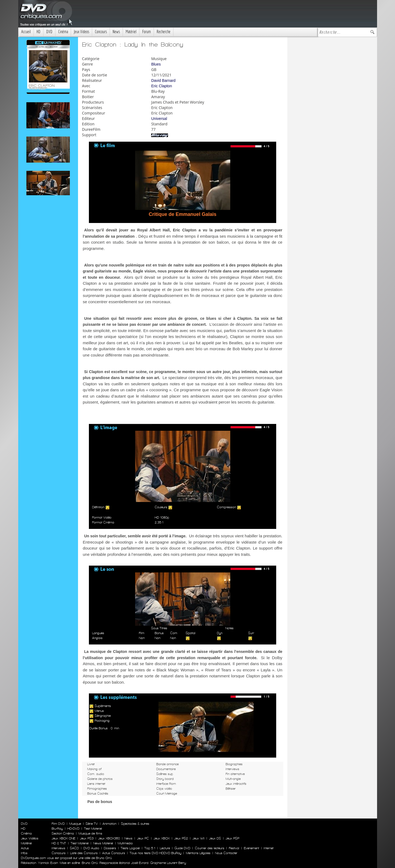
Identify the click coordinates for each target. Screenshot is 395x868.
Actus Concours (114, 853)
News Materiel (103, 843)
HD (38, 32)
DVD (49, 32)
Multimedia (125, 843)
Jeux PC (143, 838)
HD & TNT (59, 843)
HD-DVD (73, 829)
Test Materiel (93, 829)
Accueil (26, 32)
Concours (101, 32)
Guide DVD (182, 848)
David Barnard (163, 80)
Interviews (58, 848)
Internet (269, 848)
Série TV (92, 824)
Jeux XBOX (162, 838)
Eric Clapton (161, 86)
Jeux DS (215, 838)
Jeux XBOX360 (109, 838)
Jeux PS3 (87, 838)
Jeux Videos (81, 32)
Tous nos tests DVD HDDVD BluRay (155, 853)
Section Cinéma (63, 833)
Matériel (131, 32)
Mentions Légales (198, 853)
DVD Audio (91, 848)
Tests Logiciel (130, 848)
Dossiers (110, 848)
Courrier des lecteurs (210, 848)
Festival (234, 848)
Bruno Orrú (90, 863)
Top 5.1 (150, 848)
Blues (156, 64)
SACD (74, 848)
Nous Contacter (226, 853)
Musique (75, 824)
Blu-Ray (57, 829)
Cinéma (63, 32)
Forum (147, 32)
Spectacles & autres (135, 824)
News (116, 32)
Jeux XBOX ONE (63, 838)
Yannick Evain (48, 863)
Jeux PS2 (181, 838)
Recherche (164, 32)
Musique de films (90, 833)
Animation (109, 824)
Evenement (251, 848)
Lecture (165, 848)
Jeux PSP (232, 838)
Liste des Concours (84, 853)
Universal (159, 119)
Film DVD (58, 824)
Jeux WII (198, 838)
